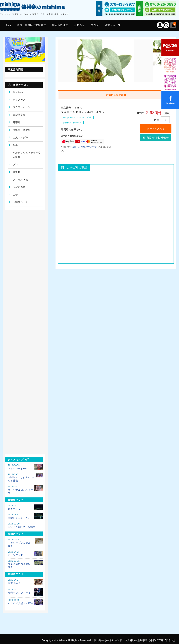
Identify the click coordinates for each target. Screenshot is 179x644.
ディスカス (19, 100)
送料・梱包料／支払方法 (32, 25)
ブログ (95, 25)
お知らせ (79, 25)
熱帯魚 (17, 122)
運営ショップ (113, 25)
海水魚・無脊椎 (22, 130)
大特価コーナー (22, 202)
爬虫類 (17, 172)
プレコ (17, 164)
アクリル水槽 (20, 180)
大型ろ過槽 (19, 187)
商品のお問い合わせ (156, 138)
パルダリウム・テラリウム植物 (77, 117)
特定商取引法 (60, 25)
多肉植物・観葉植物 (72, 123)
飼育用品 (18, 92)
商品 (8, 25)
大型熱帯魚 (19, 115)
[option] (106, 61)
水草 (15, 145)
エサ (15, 195)
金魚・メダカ (20, 137)
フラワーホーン (22, 107)
